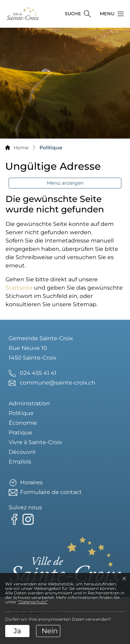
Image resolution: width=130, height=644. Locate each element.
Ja (17, 631)
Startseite (19, 288)
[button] (110, 14)
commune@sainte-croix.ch (58, 383)
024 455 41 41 (38, 373)
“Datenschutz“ (33, 602)
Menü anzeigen (65, 183)
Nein (50, 631)
